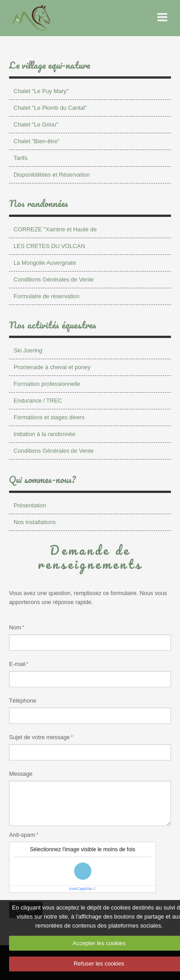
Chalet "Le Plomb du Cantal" (50, 108)
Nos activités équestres (53, 325)
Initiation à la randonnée (45, 434)
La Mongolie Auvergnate (45, 263)
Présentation (30, 505)
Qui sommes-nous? (43, 479)
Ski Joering (28, 350)
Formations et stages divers (49, 417)
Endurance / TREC (38, 401)
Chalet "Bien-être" (37, 141)
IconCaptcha (81, 889)
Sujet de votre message (39, 737)
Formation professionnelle (47, 384)
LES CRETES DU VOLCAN (49, 246)
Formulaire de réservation (47, 296)
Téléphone (23, 701)
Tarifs (21, 158)
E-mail (17, 664)
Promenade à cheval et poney (52, 367)
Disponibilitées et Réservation (52, 175)
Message (21, 774)
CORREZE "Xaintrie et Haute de (55, 229)
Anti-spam (22, 835)
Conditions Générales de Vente (54, 279)
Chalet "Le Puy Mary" (41, 91)
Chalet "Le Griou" (36, 124)
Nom (15, 627)
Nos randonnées (39, 203)
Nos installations (35, 522)
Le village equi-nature (50, 65)
